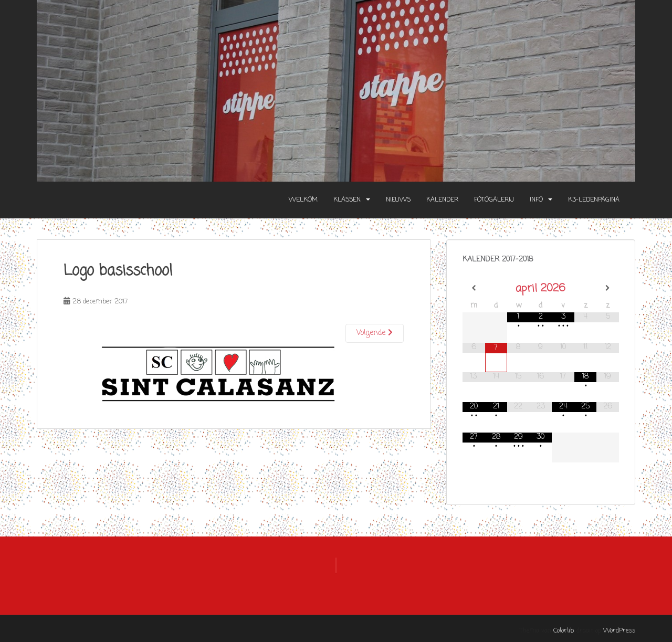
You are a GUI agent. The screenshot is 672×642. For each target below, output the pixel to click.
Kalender (442, 200)
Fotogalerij (494, 200)
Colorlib (564, 631)
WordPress (619, 631)
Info (536, 200)
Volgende (375, 333)
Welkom (303, 200)
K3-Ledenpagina (594, 200)
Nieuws (398, 200)
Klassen (347, 200)
